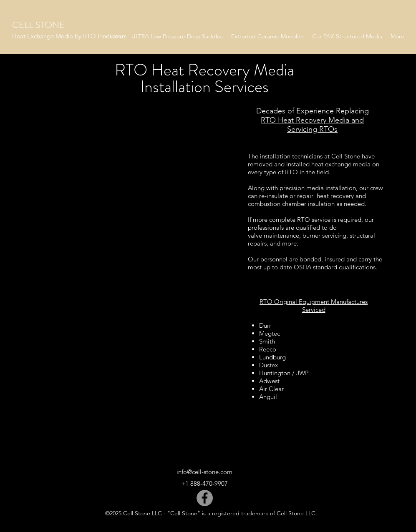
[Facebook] (205, 498)
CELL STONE (38, 25)
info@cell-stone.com (204, 472)
